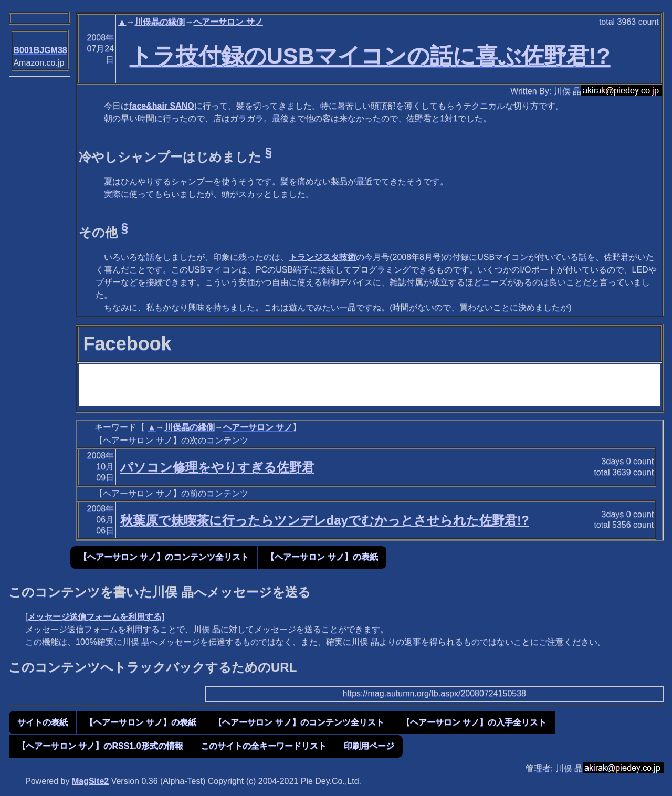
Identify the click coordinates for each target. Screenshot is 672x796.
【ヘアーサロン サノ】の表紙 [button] (322, 557)
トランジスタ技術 (322, 257)
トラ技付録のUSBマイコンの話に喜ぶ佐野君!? (370, 56)
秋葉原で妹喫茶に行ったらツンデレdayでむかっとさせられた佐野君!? (325, 520)
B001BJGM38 (40, 50)
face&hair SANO (162, 106)
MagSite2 (90, 781)
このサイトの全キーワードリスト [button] (264, 746)
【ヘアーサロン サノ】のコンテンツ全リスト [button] (164, 557)
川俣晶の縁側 (160, 22)
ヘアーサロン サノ (228, 22)
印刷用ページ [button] (369, 746)
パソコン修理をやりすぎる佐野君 (217, 467)
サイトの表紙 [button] (43, 722)
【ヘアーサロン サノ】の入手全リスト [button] (474, 722)
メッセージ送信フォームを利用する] (96, 617)
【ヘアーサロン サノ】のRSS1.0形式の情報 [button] (100, 746)
